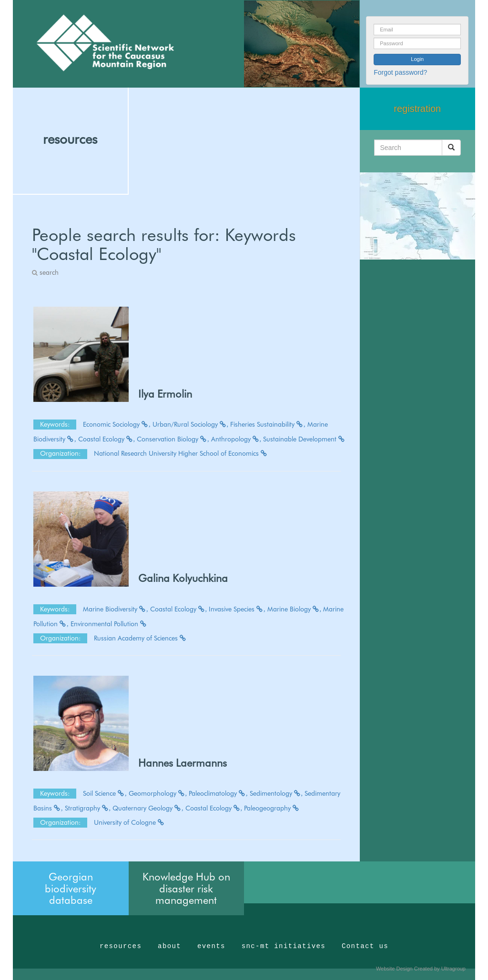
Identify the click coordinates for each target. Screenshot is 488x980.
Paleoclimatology (218, 793)
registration (417, 109)
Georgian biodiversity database (71, 888)
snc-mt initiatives (284, 946)
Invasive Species (237, 609)
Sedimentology (276, 793)
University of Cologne (129, 822)
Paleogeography (272, 808)
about (169, 946)
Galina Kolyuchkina (183, 578)
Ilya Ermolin (165, 394)
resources (70, 139)
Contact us (365, 946)
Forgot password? (400, 72)
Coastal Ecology (107, 439)
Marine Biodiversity (116, 609)
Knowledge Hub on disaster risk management (186, 888)
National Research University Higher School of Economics (181, 453)
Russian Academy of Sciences (140, 638)
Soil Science (105, 793)
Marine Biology (295, 609)
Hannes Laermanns (183, 763)
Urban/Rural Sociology (191, 424)
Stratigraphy (88, 808)
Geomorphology (158, 793)
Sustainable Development (304, 439)
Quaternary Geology (148, 808)
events (211, 946)
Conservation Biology (173, 439)
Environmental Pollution (109, 624)
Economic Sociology (117, 424)
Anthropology (236, 439)
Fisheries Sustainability (268, 424)
